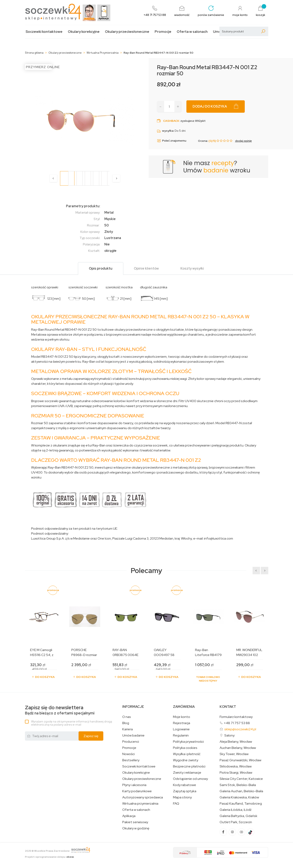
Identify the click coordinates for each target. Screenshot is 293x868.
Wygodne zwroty (186, 760)
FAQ (176, 804)
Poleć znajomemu (172, 141)
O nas (127, 717)
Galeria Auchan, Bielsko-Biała (241, 791)
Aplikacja (129, 816)
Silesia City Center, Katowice (241, 779)
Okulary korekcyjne (84, 32)
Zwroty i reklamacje (187, 773)
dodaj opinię (243, 141)
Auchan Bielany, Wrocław (238, 748)
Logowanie (181, 729)
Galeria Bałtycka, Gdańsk (238, 816)
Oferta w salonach (192, 32)
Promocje (163, 32)
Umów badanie (133, 735)
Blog (126, 723)
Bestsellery (131, 760)
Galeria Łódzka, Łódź (236, 810)
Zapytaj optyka (185, 791)
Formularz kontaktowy (236, 717)
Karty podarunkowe (137, 791)
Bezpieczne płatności (189, 766)
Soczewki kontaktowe (44, 32)
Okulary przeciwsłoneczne (127, 32)
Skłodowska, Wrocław (236, 766)
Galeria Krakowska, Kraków (239, 797)
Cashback (171, 121)
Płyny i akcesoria (134, 785)
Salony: (230, 735)
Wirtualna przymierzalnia (140, 804)
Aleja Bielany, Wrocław (236, 742)
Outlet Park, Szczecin (236, 822)
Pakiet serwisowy (135, 822)
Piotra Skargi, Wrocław (236, 773)
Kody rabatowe (185, 785)
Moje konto (182, 717)
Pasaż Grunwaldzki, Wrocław (240, 760)
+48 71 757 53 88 (237, 723)
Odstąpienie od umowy (190, 779)
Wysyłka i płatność (187, 754)
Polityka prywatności (188, 742)
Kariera (128, 729)
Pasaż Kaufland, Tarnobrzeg (241, 804)
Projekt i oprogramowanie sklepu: (49, 857)
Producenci (131, 742)
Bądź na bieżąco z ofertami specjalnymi (60, 710)
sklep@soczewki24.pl (240, 729)
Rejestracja (182, 723)
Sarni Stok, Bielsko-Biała (238, 785)
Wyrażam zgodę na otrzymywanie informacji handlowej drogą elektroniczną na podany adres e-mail (72, 723)
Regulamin (181, 735)
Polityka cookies (185, 748)
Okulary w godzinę (136, 828)
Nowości (128, 754)
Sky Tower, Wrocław (234, 754)
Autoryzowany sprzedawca (143, 797)
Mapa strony (182, 797)
